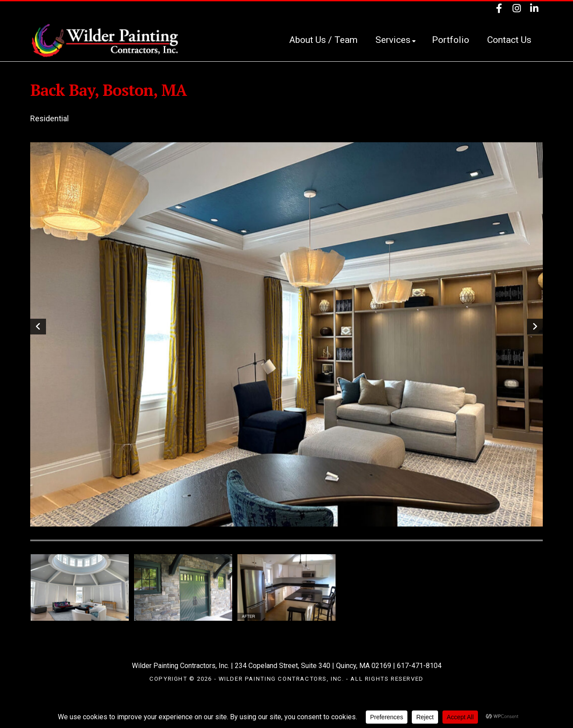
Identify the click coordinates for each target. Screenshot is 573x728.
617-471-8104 (419, 666)
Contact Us (509, 40)
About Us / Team (323, 40)
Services (396, 40)
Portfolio (451, 40)
